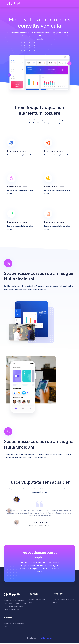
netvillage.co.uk (45, 639)
